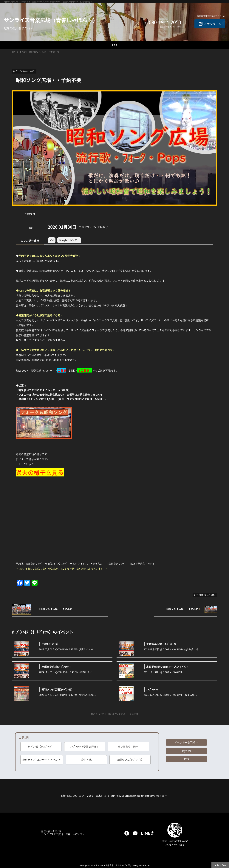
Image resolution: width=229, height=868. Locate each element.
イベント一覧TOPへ (186, 742)
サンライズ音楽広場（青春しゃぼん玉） (51, 20)
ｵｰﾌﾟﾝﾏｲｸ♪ (152, 689)
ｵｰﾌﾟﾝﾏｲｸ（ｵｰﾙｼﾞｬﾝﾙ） (41, 747)
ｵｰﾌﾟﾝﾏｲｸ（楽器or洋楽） (85, 747)
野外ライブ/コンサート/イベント (42, 760)
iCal (52, 240)
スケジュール (213, 24)
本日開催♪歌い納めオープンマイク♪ (167, 667)
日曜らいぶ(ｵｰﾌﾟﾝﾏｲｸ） (130, 760)
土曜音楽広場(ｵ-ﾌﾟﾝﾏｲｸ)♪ (56, 667)
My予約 (186, 751)
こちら (62, 370)
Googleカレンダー (69, 240)
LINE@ (148, 833)
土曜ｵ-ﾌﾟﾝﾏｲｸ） (51, 644)
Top (114, 45)
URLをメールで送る (175, 844)
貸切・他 (86, 760)
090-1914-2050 (165, 22)
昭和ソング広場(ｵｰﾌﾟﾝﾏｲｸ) (57, 689)
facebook (127, 833)
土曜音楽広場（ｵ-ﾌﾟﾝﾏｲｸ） (162, 644)
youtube (135, 833)
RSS (186, 759)
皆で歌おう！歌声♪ (129, 747)
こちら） (86, 370)
